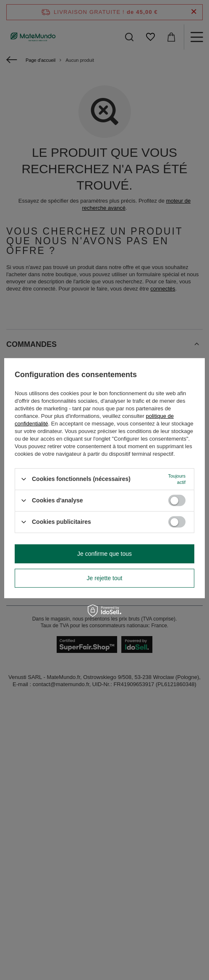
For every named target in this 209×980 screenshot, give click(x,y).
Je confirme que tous (104, 554)
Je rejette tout (105, 578)
